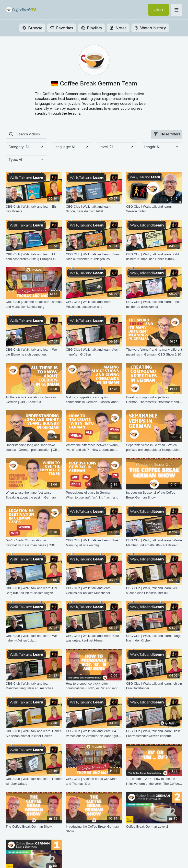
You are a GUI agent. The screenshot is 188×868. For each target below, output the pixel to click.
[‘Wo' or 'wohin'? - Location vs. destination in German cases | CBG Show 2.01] (34, 543)
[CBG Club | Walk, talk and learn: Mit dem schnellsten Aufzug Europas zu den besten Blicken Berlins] (34, 257)
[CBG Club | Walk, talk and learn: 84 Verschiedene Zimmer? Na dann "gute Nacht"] (94, 733)
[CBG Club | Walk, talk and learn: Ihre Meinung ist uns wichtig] (94, 543)
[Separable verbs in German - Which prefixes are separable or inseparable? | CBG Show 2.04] (154, 447)
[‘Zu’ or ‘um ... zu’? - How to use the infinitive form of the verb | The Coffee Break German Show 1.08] (154, 781)
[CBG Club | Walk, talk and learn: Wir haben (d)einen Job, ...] (34, 638)
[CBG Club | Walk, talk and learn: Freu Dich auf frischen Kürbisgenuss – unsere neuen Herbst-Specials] (94, 257)
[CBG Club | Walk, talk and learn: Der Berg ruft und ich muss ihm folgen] (34, 590)
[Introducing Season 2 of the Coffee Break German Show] (154, 495)
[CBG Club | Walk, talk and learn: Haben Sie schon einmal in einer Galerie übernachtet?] (34, 733)
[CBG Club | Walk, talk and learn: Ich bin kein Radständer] (154, 686)
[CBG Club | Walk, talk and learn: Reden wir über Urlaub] (34, 781)
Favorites (62, 28)
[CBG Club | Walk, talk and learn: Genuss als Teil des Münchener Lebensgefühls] (94, 590)
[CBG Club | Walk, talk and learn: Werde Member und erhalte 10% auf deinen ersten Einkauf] (154, 543)
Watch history (150, 28)
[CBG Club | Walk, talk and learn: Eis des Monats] (34, 209)
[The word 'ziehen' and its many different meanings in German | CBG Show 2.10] (154, 352)
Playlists (91, 28)
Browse (32, 28)
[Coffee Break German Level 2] (154, 827)
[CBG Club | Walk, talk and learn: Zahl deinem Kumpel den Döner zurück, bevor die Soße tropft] (154, 257)
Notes (118, 28)
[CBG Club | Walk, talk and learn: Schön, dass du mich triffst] (94, 209)
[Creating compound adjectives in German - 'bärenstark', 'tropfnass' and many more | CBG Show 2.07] (154, 400)
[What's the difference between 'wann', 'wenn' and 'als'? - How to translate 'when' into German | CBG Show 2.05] (94, 447)
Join (159, 10)
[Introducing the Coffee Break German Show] (94, 829)
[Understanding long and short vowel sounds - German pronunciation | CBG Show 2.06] (34, 447)
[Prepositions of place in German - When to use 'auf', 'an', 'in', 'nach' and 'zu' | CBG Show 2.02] (94, 495)
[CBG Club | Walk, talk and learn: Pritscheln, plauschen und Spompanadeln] (94, 304)
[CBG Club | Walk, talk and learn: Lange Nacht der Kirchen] (154, 638)
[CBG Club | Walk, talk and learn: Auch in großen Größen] (94, 352)
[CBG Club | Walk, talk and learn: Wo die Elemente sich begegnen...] (34, 352)
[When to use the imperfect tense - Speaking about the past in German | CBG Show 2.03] (34, 495)
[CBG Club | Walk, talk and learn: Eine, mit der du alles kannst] (154, 304)
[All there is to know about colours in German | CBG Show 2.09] (34, 400)
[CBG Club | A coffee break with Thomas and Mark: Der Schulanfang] (34, 304)
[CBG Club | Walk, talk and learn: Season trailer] (154, 209)
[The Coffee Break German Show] (34, 827)
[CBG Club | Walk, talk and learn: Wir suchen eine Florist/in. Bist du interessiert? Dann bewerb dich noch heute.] (154, 590)
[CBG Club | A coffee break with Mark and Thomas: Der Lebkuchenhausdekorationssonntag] (94, 781)
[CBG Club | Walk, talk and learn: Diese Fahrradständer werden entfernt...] (154, 733)
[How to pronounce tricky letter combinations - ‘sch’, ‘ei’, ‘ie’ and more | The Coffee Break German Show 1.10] (94, 686)
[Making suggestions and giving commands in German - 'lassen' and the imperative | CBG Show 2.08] (94, 400)
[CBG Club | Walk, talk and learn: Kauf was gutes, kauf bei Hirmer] (94, 638)
